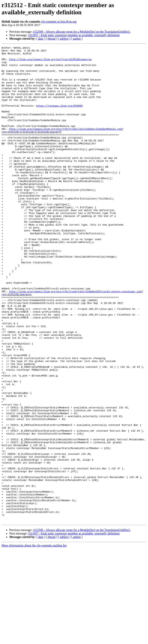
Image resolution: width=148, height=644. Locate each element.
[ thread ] (52, 39)
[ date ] (41, 39)
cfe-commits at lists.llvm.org (59, 22)
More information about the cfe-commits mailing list (34, 641)
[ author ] (77, 39)
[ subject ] (64, 39)
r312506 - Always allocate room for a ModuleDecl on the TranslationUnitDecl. (82, 32)
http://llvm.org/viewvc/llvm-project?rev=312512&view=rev (50, 62)
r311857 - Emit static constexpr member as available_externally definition (74, 35)
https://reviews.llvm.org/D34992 (59, 118)
